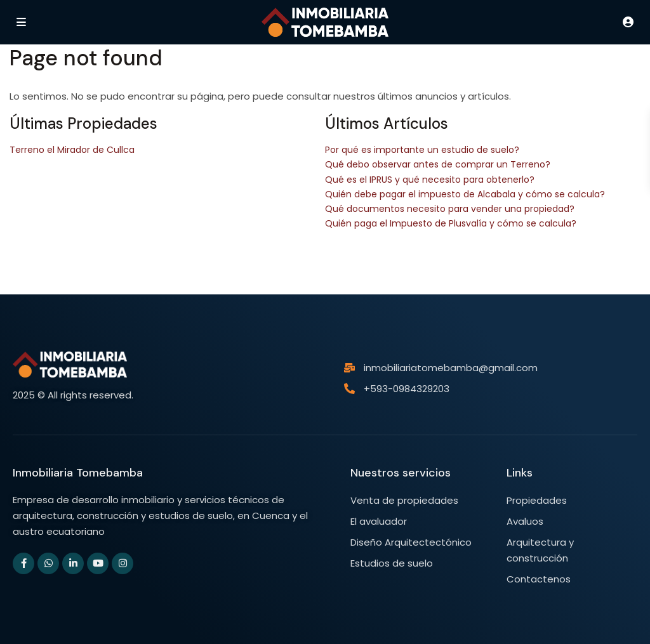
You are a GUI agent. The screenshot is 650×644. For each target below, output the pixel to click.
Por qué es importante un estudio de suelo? (422, 150)
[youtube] (98, 563)
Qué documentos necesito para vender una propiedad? (450, 209)
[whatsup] (48, 563)
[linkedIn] (73, 563)
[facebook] (23, 563)
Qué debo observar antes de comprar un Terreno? (438, 164)
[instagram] (123, 563)
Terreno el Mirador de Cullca (72, 150)
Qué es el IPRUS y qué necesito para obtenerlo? (430, 180)
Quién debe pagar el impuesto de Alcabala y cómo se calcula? (465, 194)
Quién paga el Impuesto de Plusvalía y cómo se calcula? (451, 223)
